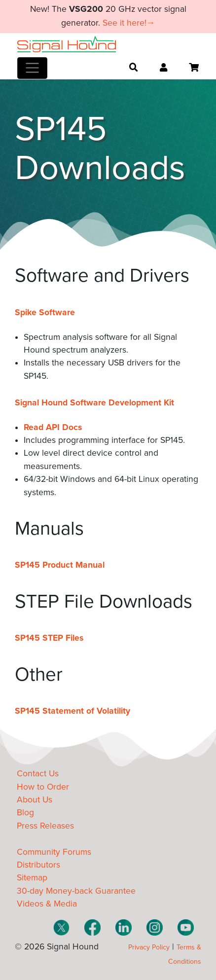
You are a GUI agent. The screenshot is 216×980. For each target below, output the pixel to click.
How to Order (43, 787)
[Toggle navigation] (32, 68)
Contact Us (38, 774)
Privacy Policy (149, 947)
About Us (35, 800)
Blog (25, 813)
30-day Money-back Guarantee (76, 891)
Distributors (38, 865)
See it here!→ (129, 23)
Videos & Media (47, 904)
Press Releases (45, 826)
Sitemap (32, 878)
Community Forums (54, 852)
